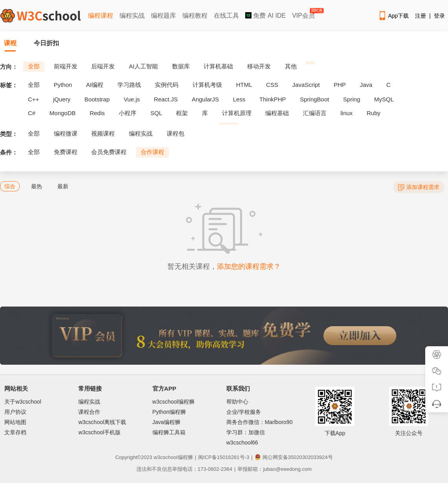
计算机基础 (218, 66)
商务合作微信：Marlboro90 (260, 422)
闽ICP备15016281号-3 (224, 457)
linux (347, 113)
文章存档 (15, 432)
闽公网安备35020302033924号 (294, 457)
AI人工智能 (143, 66)
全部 (34, 66)
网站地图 (15, 422)
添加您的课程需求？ (249, 266)
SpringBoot (314, 99)
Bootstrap (97, 99)
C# (32, 113)
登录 (439, 16)
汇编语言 (315, 113)
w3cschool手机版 (99, 432)
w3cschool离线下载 (102, 422)
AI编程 (95, 85)
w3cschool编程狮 (174, 402)
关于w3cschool (23, 402)
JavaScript (306, 85)
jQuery (62, 99)
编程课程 (101, 16)
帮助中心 (237, 402)
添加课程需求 (419, 187)
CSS (272, 85)
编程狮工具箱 (169, 432)
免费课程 (66, 152)
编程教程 (195, 16)
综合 (10, 186)
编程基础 (277, 113)
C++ (33, 99)
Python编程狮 (169, 412)
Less (239, 99)
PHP (340, 85)
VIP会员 (304, 14)
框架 (182, 113)
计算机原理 (237, 113)
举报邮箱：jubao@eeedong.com (274, 469)
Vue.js (132, 99)
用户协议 (15, 412)
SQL (156, 113)
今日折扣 (46, 43)
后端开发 (103, 66)
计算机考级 (207, 85)
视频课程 (103, 133)
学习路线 (129, 85)
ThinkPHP (273, 99)
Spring (352, 99)
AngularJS (205, 99)
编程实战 (132, 16)
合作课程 (152, 152)
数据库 (181, 66)
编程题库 (163, 16)
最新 (63, 186)
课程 (10, 43)
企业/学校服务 (244, 412)
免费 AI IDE (265, 16)
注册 (420, 16)
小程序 (128, 113)
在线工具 (226, 16)
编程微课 (66, 133)
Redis (97, 113)
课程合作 (89, 412)
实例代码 (167, 85)
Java (366, 85)
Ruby (374, 113)
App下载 (393, 16)
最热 (37, 186)
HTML (244, 85)
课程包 (175, 133)
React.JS (166, 99)
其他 (291, 66)
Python (63, 85)
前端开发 (66, 66)
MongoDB (63, 113)
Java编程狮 (167, 422)
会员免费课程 (109, 152)
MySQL (384, 99)
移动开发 (259, 66)
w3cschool (166, 457)
